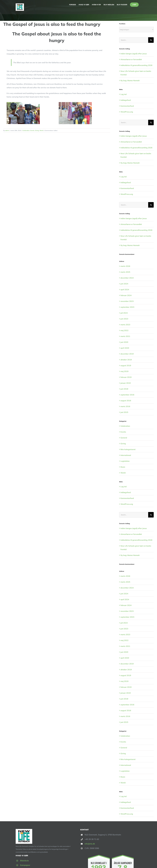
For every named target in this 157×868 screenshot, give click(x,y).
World (41, 130)
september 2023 (127, 307)
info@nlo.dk (90, 844)
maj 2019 (124, 371)
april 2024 (125, 290)
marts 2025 (125, 272)
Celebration (26, 130)
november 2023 (127, 301)
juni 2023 (124, 319)
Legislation (125, 461)
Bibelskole (24, 861)
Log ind (124, 94)
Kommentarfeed (127, 106)
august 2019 (126, 365)
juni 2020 (124, 342)
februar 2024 (126, 295)
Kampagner (25, 865)
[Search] (151, 40)
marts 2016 (125, 406)
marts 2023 (125, 325)
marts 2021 (125, 336)
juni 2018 (124, 389)
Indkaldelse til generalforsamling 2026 (136, 65)
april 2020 (125, 348)
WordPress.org (127, 112)
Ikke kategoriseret (128, 449)
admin (7, 130)
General (124, 438)
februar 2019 (126, 377)
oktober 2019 (126, 360)
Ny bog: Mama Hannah (130, 80)
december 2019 (127, 354)
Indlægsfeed (126, 100)
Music (123, 467)
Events (32, 130)
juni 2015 (124, 412)
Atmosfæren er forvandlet (131, 59)
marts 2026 (125, 266)
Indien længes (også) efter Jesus (134, 54)
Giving (37, 130)
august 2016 (126, 401)
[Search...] (134, 40)
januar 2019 (126, 383)
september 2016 (127, 395)
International (126, 455)
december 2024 (127, 278)
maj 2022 (124, 330)
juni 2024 (124, 284)
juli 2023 (124, 313)
